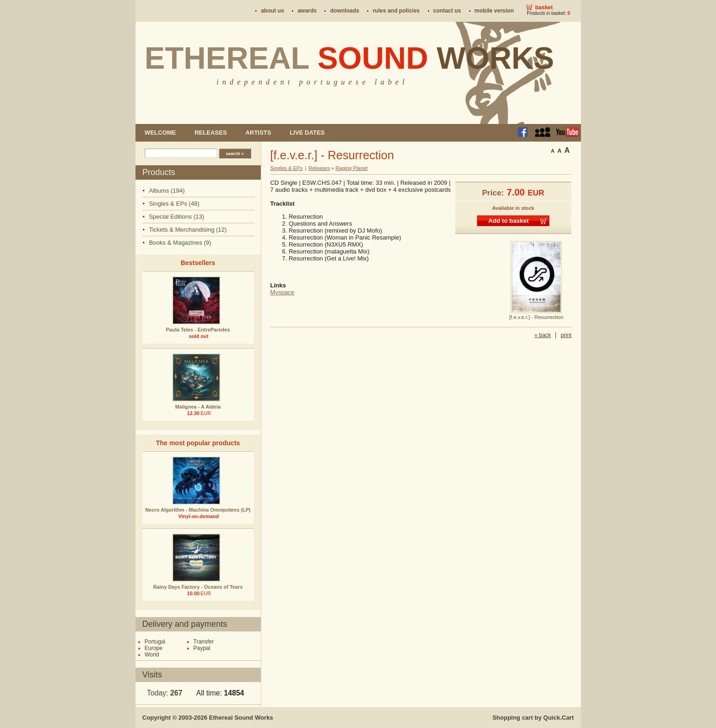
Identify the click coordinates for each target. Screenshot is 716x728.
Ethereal (350, 58)
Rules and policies (396, 11)
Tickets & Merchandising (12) (188, 230)
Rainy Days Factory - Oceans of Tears (198, 587)
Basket (544, 7)
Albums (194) (167, 191)
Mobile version (494, 11)
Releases (211, 133)
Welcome (161, 133)
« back (543, 335)
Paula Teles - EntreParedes (198, 330)
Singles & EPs (286, 168)
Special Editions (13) (177, 217)
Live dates (307, 133)
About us (272, 11)
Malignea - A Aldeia (198, 407)
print (566, 335)
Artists (258, 133)
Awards (307, 11)
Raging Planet (352, 168)
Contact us (447, 11)
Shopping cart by (533, 718)
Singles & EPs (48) (174, 204)
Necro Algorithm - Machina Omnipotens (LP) (198, 510)
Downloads (345, 11)
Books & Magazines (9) (180, 243)
